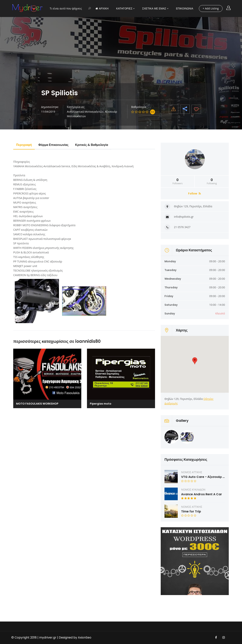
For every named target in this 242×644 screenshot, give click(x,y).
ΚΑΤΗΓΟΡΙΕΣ (124, 9)
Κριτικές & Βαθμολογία (92, 145)
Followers (178, 181)
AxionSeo (85, 637)
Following (212, 181)
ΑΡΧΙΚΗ (102, 9)
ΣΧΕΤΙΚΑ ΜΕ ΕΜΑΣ (154, 9)
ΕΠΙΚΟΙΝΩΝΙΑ (185, 9)
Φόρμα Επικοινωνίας (54, 145)
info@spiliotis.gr (184, 217)
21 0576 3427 (182, 227)
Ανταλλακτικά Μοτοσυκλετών (85, 112)
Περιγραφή (24, 145)
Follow (194, 194)
